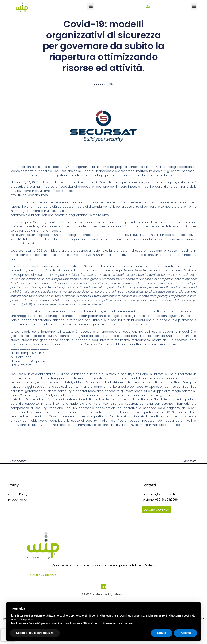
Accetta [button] (186, 633)
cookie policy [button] (24, 619)
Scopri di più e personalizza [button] (35, 633)
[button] (90, 6)
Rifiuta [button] (162, 633)
